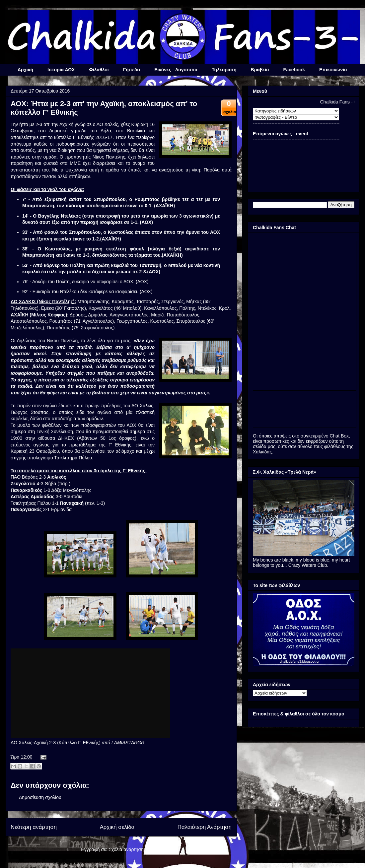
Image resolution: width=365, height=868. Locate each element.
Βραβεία (260, 70)
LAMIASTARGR (128, 743)
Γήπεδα (132, 70)
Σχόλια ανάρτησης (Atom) (135, 849)
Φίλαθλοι (99, 70)
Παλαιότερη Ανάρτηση (205, 827)
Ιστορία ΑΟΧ (61, 70)
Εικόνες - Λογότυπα (176, 70)
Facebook (294, 70)
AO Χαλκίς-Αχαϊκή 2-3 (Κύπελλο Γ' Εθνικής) (56, 743)
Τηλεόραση (224, 70)
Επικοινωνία (333, 70)
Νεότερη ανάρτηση (34, 827)
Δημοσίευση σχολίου (40, 797)
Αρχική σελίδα (117, 827)
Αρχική (25, 70)
